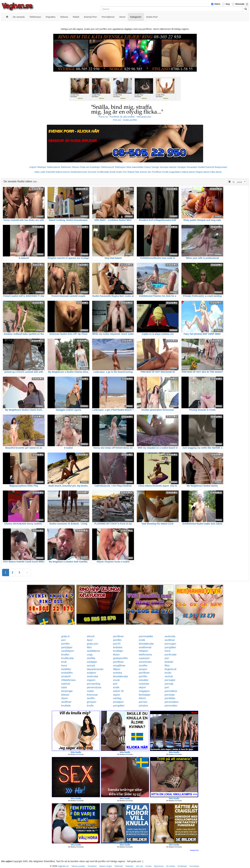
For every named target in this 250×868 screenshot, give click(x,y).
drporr (65, 698)
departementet (95, 669)
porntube (170, 695)
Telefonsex (66, 167)
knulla (90, 706)
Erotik (113, 172)
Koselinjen (95, 167)
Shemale (240, 4)
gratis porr (93, 644)
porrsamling (94, 684)
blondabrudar (146, 644)
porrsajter (170, 680)
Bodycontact (221, 167)
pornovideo (171, 706)
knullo (168, 673)
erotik (142, 640)
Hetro (217, 4)
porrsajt (169, 684)
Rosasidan (192, 167)
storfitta (91, 658)
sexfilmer (170, 640)
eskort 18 (118, 691)
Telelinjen (42, 167)
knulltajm (118, 651)
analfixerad (145, 647)
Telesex (75, 167)
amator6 (66, 676)
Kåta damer (216, 172)
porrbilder (170, 698)
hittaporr (144, 651)
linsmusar (92, 695)
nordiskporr (68, 651)
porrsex (143, 702)
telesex (65, 695)
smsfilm (143, 666)
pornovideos (172, 702)
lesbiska (118, 647)
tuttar (64, 687)
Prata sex (85, 167)
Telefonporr (120, 167)
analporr (92, 673)
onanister (144, 684)
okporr (142, 687)
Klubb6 (201, 167)
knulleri (65, 655)
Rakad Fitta (133, 172)
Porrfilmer (157, 172)
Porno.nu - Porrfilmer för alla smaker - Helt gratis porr (125, 117)
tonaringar (67, 691)
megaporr (144, 691)
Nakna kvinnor (63, 172)
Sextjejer (182, 167)
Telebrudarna (53, 167)
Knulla (165, 172)
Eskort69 (50, 172)
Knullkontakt (103, 172)
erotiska (118, 673)
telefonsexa (145, 655)
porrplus (143, 706)
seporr (117, 695)
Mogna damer (203, 172)
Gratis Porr (121, 172)
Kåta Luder (40, 172)
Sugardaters (175, 172)
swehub (66, 684)
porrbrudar (171, 655)
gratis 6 (65, 636)
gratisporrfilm (120, 658)
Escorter (92, 172)
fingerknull (171, 669)
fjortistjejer (145, 695)
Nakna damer (189, 172)
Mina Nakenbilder (135, 167)
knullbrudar (68, 658)
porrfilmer (118, 636)
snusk (116, 680)
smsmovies (145, 662)
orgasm (91, 680)
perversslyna (94, 687)
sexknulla (170, 636)
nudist (90, 691)
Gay (228, 4)
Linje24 (33, 167)
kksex (116, 655)
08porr (117, 669)
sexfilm (91, 698)
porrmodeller (146, 636)
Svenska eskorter (168, 167)
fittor (89, 647)
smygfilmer (119, 666)
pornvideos (171, 691)
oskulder (144, 680)
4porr (90, 640)
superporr (144, 658)
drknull (91, 636)
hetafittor (66, 669)
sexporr (143, 669)
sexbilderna (93, 651)
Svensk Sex (145, 172)
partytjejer (67, 647)
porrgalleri (170, 647)
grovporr (92, 702)
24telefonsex (68, 680)
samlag (117, 698)
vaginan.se (63, 866)
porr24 (117, 644)
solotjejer (92, 662)
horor (168, 651)
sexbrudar (93, 676)
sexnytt (91, 666)
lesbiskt (169, 662)
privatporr (118, 702)
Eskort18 (210, 167)
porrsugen (170, 644)
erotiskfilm (67, 673)
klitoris (142, 698)
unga (90, 655)
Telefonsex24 (108, 167)
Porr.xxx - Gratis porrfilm (125, 120)
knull (64, 662)
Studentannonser (79, 172)
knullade (66, 706)
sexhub (169, 676)
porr (63, 640)
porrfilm (117, 640)
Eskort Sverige (152, 167)
